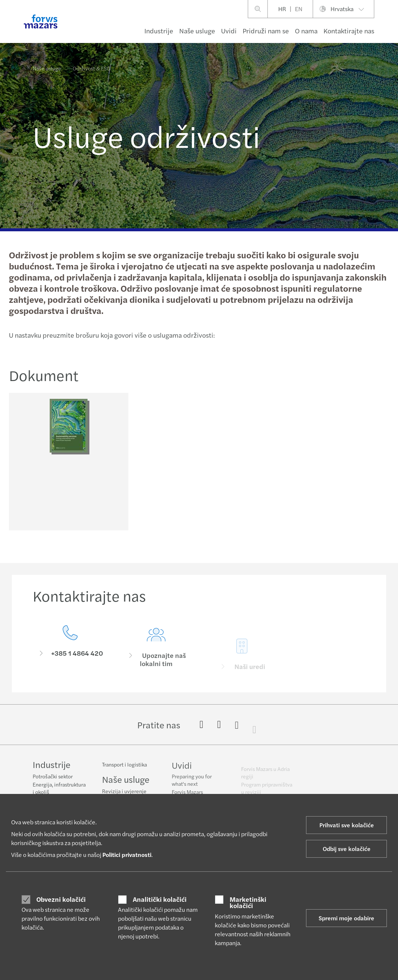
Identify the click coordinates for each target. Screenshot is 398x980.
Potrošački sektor (53, 777)
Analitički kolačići (160, 899)
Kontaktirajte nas (349, 31)
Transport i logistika (124, 769)
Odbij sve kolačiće (347, 849)
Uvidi (229, 31)
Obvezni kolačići (61, 899)
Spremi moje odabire (346, 918)
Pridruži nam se (266, 31)
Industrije (159, 31)
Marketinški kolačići (248, 902)
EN (299, 9)
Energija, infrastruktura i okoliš (59, 789)
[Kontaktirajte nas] (70, 658)
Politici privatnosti (127, 855)
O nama (306, 31)
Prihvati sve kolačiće (347, 825)
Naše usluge (197, 31)
